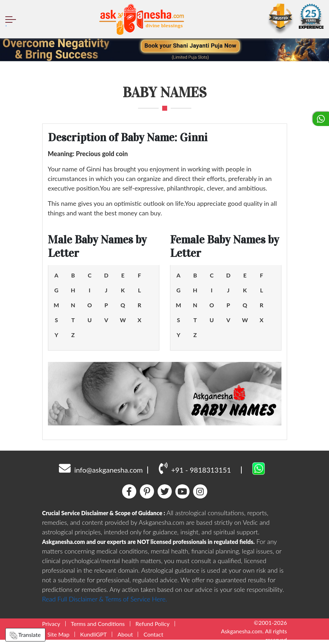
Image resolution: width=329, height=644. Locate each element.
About (125, 634)
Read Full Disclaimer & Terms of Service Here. (105, 599)
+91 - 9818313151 (195, 468)
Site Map (59, 634)
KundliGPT (94, 634)
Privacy (51, 624)
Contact (153, 634)
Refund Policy (153, 624)
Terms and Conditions (98, 624)
